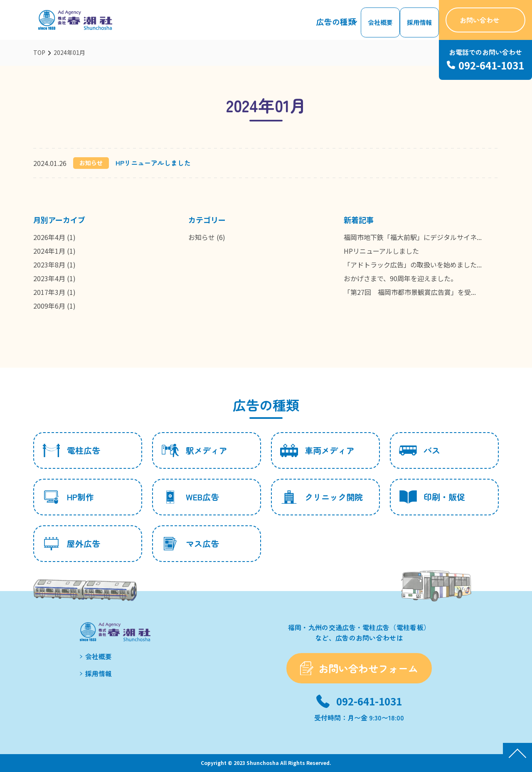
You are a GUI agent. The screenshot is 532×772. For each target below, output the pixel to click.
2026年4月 (49, 237)
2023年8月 (49, 265)
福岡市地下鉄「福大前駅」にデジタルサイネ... (413, 237)
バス (420, 450)
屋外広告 (71, 544)
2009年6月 (49, 306)
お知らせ (202, 237)
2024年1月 (49, 251)
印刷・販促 (432, 497)
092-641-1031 (369, 701)
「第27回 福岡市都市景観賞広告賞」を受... (410, 292)
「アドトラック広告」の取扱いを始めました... (413, 265)
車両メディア (317, 450)
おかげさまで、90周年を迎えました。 (400, 278)
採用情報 (421, 25)
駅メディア (194, 450)
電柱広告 (71, 450)
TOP (39, 52)
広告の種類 (341, 25)
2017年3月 (49, 292)
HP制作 (68, 497)
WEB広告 (190, 497)
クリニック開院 (321, 497)
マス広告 (190, 544)
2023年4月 (49, 278)
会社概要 (384, 25)
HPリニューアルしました (153, 163)
